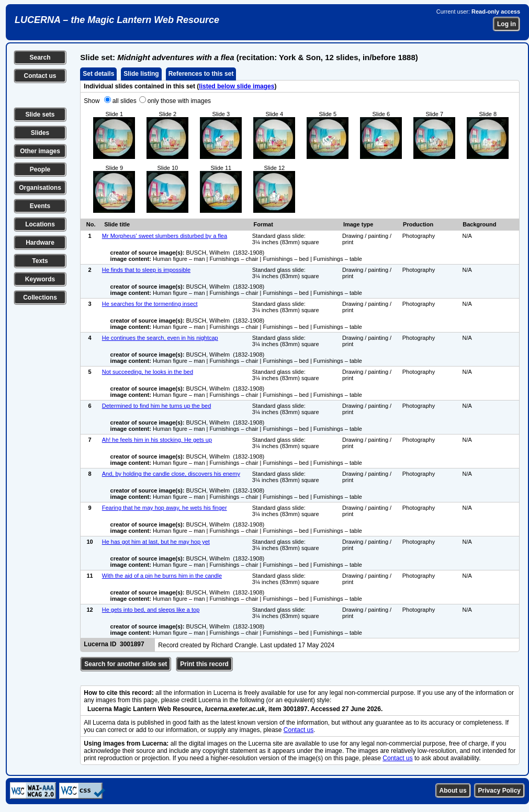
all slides (125, 101)
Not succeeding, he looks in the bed (148, 372)
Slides (40, 133)
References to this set (201, 74)
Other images (40, 151)
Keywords (40, 279)
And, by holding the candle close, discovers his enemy (171, 474)
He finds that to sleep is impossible (146, 270)
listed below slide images (237, 86)
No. (91, 224)
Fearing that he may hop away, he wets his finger (165, 508)
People (40, 169)
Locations (40, 224)
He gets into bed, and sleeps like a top (151, 610)
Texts (40, 261)
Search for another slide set (126, 664)
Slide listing (141, 74)
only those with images (179, 101)
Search (40, 58)
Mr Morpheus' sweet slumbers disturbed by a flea (165, 236)
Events (40, 206)
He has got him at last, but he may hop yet (156, 542)
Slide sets (40, 115)
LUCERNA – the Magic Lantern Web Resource (117, 20)
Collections (40, 298)
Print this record (204, 664)
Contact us (40, 76)
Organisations (40, 188)
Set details (98, 74)
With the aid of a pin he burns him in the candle (162, 576)
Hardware (40, 243)
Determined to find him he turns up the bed (157, 406)
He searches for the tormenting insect (150, 304)
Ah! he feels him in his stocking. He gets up (157, 440)
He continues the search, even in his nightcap (160, 338)
